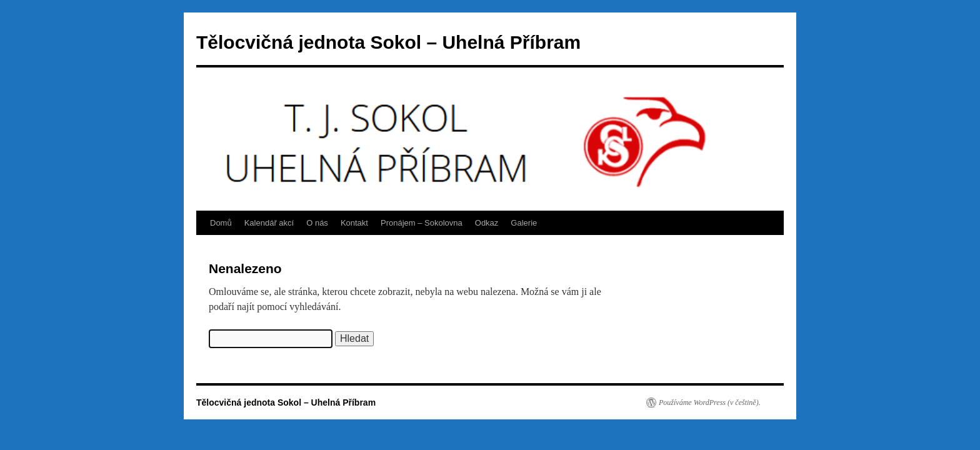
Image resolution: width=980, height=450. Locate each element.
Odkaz (487, 223)
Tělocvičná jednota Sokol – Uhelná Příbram (388, 42)
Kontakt (354, 223)
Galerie (524, 223)
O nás (317, 223)
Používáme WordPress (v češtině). (710, 402)
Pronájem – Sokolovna (422, 223)
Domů (221, 223)
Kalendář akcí (269, 223)
